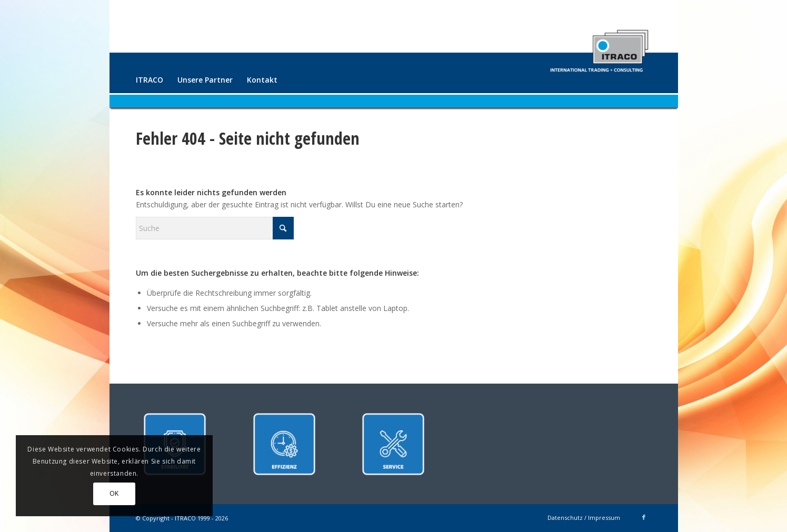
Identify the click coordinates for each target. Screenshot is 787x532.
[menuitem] (150, 80)
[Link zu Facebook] (644, 517)
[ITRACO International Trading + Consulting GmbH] (599, 46)
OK (114, 493)
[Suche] (215, 228)
